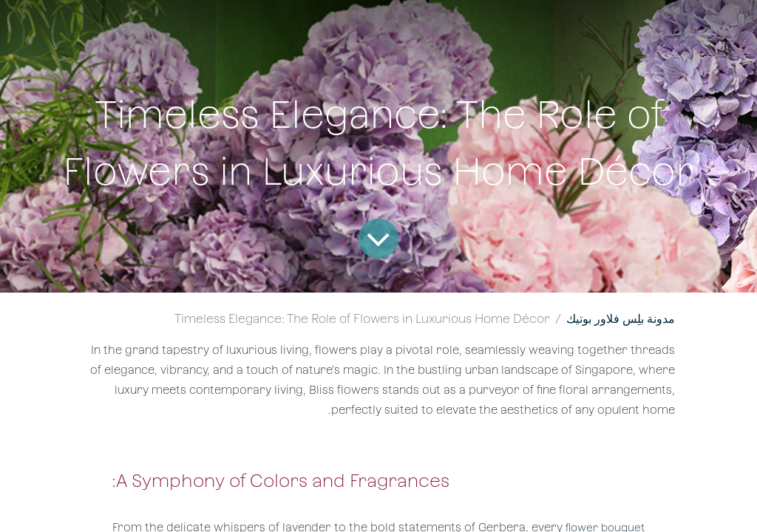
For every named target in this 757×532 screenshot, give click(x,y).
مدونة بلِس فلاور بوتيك (621, 319)
